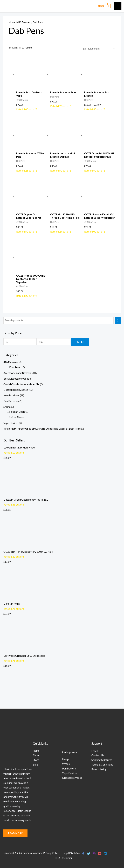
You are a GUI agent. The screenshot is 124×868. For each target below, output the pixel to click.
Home (12, 22)
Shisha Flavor (17, 417)
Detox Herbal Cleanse (16, 390)
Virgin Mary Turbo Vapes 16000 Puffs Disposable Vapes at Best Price (42, 429)
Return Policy (99, 769)
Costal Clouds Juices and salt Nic (21, 384)
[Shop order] (98, 49)
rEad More (15, 833)
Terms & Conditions (102, 765)
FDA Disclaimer (64, 858)
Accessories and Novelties (18, 373)
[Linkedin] (104, 854)
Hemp (65, 759)
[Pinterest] (99, 854)
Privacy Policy (51, 853)
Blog (35, 765)
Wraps (66, 764)
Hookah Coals (17, 412)
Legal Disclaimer (72, 853)
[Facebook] (83, 854)
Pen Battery (69, 769)
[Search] (118, 320)
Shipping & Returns (102, 760)
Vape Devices (11, 423)
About (36, 755)
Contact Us (98, 755)
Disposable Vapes (72, 778)
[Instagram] (93, 854)
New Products (11, 395)
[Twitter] (88, 854)
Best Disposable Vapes (16, 379)
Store (36, 760)
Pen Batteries (11, 401)
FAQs (95, 751)
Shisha (7, 407)
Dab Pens (15, 367)
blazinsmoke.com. (33, 853)
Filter (80, 342)
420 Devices (10, 362)
